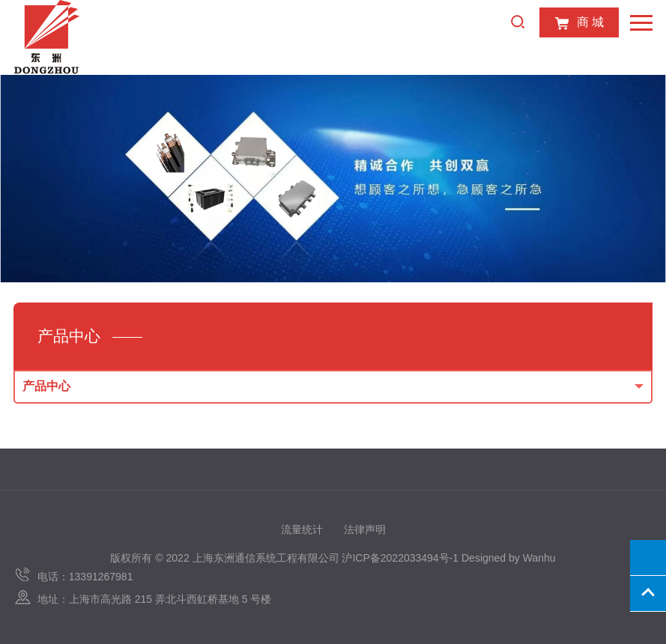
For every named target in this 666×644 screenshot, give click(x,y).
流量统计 (302, 529)
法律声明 (365, 529)
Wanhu (539, 558)
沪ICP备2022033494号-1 (400, 558)
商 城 (579, 23)
